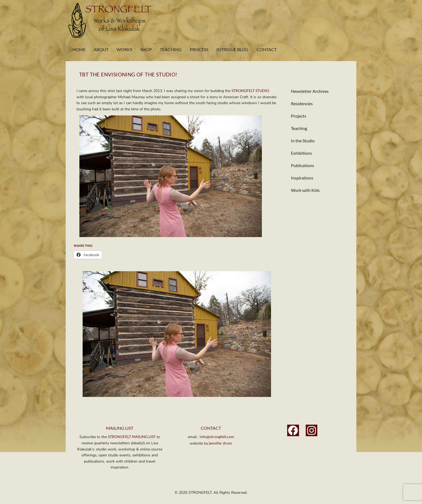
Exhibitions (301, 153)
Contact (267, 49)
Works (124, 49)
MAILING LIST (120, 428)
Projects (299, 116)
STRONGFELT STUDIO (250, 91)
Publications (303, 165)
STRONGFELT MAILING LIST (132, 437)
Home (79, 49)
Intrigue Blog (232, 49)
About (101, 49)
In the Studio (303, 141)
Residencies (302, 103)
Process (199, 49)
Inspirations (302, 178)
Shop (146, 49)
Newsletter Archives (310, 91)
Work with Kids (305, 190)
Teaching (171, 49)
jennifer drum (220, 443)
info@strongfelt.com (217, 437)
